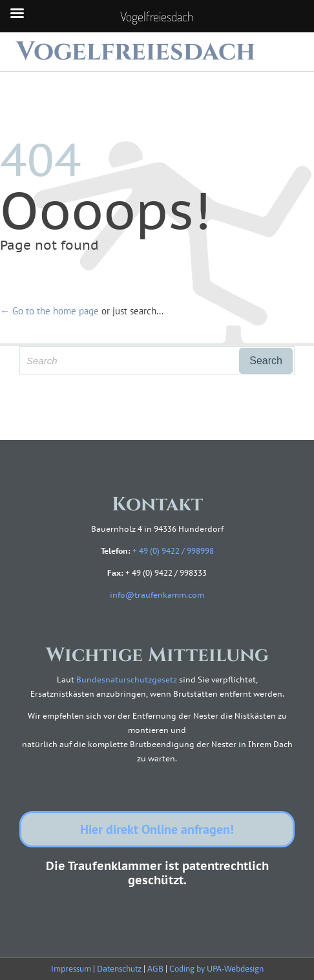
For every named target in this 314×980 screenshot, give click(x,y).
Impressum (71, 969)
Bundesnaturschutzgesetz (127, 680)
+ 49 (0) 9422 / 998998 (173, 551)
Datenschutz (119, 969)
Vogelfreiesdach (136, 52)
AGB (155, 969)
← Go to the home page (49, 311)
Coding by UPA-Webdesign (216, 969)
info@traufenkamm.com (157, 595)
